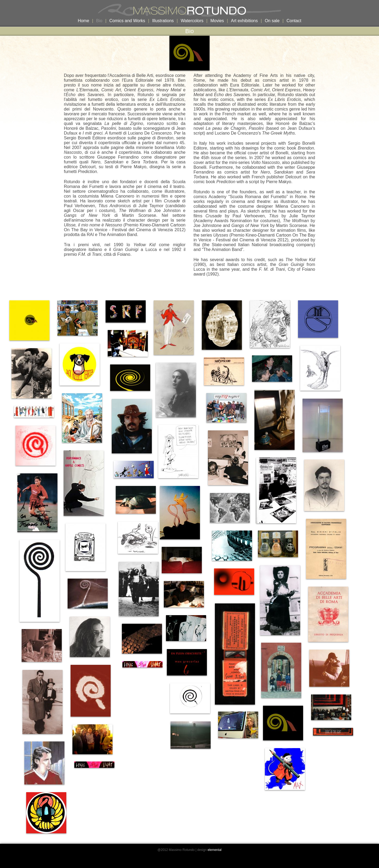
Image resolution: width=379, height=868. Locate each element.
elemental (215, 850)
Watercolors (192, 21)
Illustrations (163, 21)
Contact (294, 21)
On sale (272, 21)
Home (84, 21)
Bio (99, 21)
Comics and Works (127, 21)
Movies (217, 21)
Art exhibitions (244, 21)
